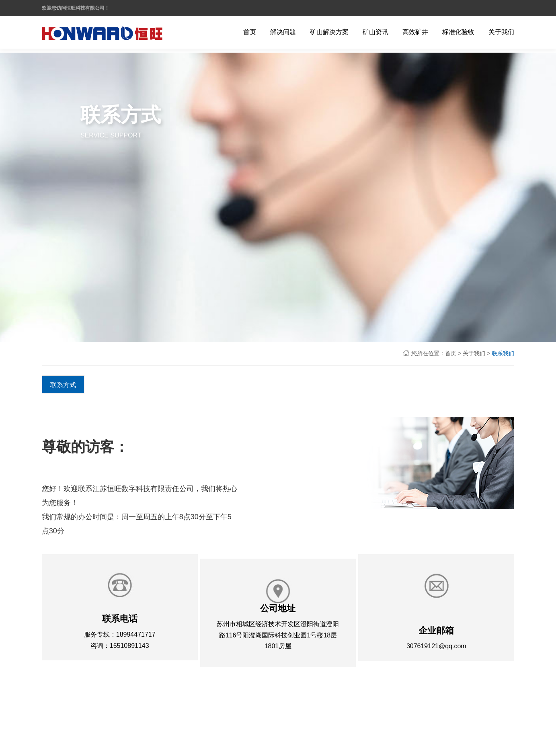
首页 (451, 353)
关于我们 (474, 353)
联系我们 (503, 353)
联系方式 (63, 385)
